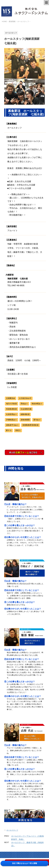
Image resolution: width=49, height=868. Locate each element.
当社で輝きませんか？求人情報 (24, 863)
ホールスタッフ (12, 830)
